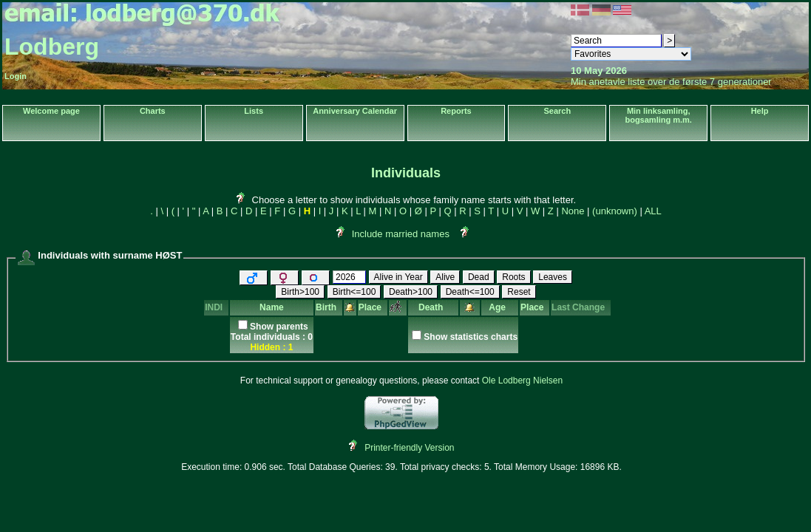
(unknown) (615, 211)
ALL (653, 211)
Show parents (279, 327)
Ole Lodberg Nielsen (522, 381)
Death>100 (411, 292)
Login (16, 76)
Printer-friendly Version (409, 448)
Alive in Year (398, 277)
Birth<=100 (354, 292)
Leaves (553, 277)
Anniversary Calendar (355, 111)
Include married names (401, 234)
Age (499, 307)
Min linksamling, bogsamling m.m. (658, 115)
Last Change (581, 307)
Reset (519, 292)
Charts (153, 111)
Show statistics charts (471, 337)
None (573, 211)
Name (272, 307)
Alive (445, 277)
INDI (216, 307)
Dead (479, 277)
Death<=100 (470, 292)
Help (760, 111)
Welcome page (51, 111)
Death (433, 307)
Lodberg (52, 47)
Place (373, 307)
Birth (329, 307)
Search (557, 111)
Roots (513, 277)
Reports (456, 111)
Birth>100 (300, 292)
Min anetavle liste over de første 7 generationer (671, 82)
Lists (254, 111)
